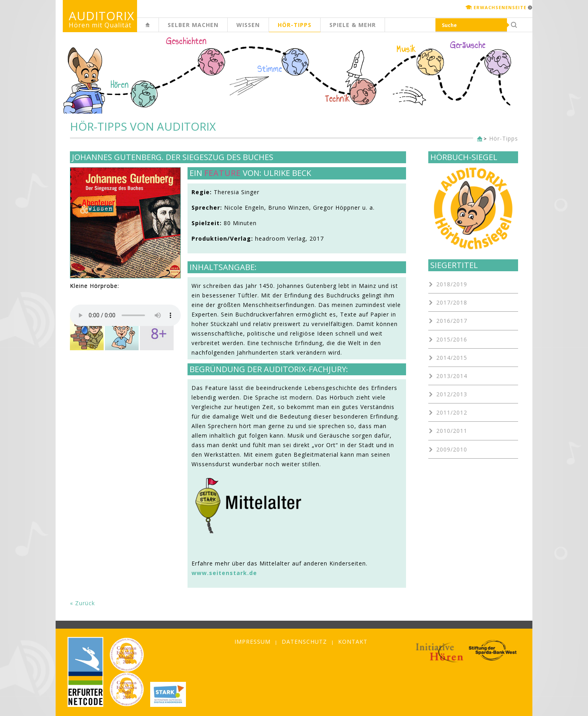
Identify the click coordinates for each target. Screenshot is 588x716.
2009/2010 (452, 449)
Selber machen (193, 25)
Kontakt (353, 642)
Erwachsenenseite (500, 7)
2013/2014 (452, 376)
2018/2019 (452, 284)
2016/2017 (452, 321)
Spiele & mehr (353, 25)
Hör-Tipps (295, 25)
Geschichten (186, 42)
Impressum (252, 642)
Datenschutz (304, 642)
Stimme (270, 69)
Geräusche (468, 45)
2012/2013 (452, 394)
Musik (406, 49)
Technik (338, 99)
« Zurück (82, 603)
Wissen (248, 25)
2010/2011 (452, 431)
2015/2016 (452, 339)
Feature (222, 173)
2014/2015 (452, 358)
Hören (120, 85)
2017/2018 (452, 302)
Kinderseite (159, 29)
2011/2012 (452, 412)
